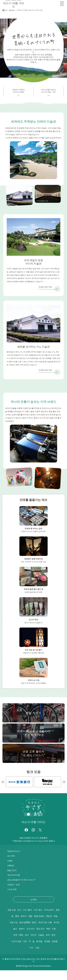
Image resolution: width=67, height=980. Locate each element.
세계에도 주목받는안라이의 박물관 (19, 91)
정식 (26, 944)
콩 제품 (44, 951)
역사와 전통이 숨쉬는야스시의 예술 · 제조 (49, 91)
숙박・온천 (53, 944)
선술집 (42, 944)
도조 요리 (30, 938)
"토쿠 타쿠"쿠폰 (15, 878)
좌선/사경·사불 (41, 932)
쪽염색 (32, 926)
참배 (39, 919)
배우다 (46, 919)
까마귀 (33, 944)
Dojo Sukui (21, 926)
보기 (27, 913)
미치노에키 (18, 919)
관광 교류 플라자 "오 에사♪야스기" (24, 883)
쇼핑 (42, 957)
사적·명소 (49, 913)
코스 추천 (12, 859)
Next (64, 785)
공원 (28, 919)
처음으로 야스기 (15, 854)
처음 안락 (12, 10)
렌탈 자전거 (13, 873)
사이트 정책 (13, 893)
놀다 (12, 938)
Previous (3, 785)
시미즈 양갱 (18, 951)
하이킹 (54, 932)
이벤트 (10, 864)
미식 (36, 957)
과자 (28, 951)
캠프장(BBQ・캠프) (21, 932)
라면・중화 (16, 944)
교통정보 (11, 869)
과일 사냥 (49, 926)
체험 (54, 919)
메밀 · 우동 (54, 938)
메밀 (40, 926)
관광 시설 (18, 913)
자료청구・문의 (14, 888)
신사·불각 (36, 913)
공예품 (28, 957)
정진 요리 (41, 938)
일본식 (19, 938)
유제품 (53, 951)
